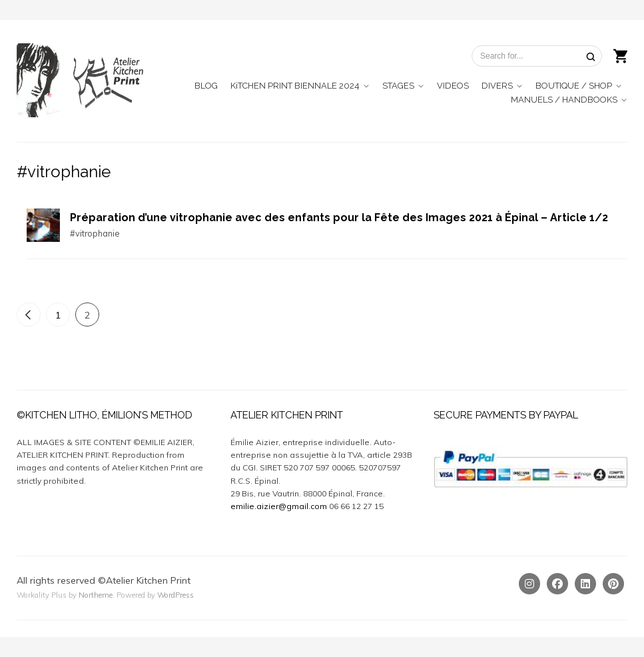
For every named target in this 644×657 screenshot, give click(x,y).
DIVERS (497, 86)
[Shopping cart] (620, 55)
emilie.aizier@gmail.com (279, 506)
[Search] (591, 56)
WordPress (175, 595)
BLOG (206, 86)
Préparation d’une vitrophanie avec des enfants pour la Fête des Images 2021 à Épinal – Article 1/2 (339, 218)
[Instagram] (529, 584)
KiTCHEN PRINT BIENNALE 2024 (295, 86)
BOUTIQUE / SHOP (574, 86)
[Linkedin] (585, 584)
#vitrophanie (95, 233)
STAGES (398, 86)
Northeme (96, 595)
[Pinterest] (613, 584)
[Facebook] (557, 584)
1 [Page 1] (58, 315)
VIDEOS (453, 86)
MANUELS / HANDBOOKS (564, 100)
